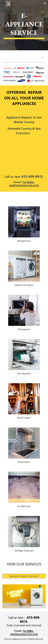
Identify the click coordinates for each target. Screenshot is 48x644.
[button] (3, 3)
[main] (24, 25)
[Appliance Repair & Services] (24, 576)
